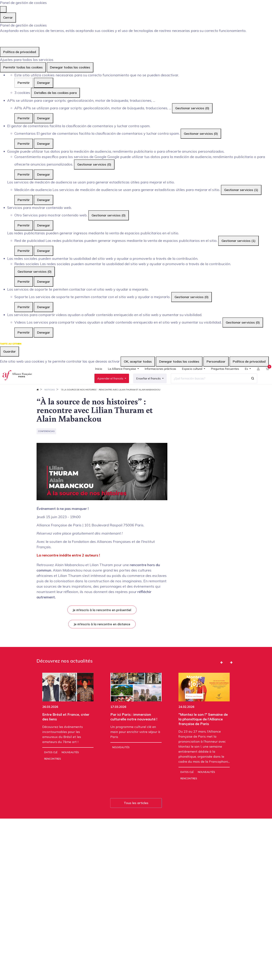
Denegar (44, 83)
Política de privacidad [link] (20, 52)
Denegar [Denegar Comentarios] (44, 144)
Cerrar (8, 17)
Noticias (50, 401)
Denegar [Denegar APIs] (44, 118)
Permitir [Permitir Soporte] (24, 307)
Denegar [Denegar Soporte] (44, 307)
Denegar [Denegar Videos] (44, 332)
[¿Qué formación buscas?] (207, 384)
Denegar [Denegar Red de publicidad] (44, 251)
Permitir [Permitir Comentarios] (24, 144)
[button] (221, 674)
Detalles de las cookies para (55, 93)
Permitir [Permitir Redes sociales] (24, 282)
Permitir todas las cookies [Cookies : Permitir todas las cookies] (23, 67)
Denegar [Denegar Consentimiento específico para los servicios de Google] (44, 174)
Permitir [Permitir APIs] (24, 118)
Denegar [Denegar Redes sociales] (44, 282)
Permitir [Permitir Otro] (24, 225)
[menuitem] (96, 376)
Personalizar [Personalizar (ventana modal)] (216, 361)
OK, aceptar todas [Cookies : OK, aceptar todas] (138, 361)
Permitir (24, 83)
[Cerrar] (3, 9)
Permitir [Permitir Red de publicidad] (24, 251)
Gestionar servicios (192, 108)
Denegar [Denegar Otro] (44, 225)
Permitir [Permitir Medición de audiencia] (24, 200)
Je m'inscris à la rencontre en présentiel (102, 621)
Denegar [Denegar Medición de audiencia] (44, 200)
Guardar (9, 351)
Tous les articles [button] (136, 814)
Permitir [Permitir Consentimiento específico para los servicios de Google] (24, 174)
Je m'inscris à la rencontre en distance (102, 635)
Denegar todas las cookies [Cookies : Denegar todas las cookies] (70, 67)
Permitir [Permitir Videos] (24, 332)
